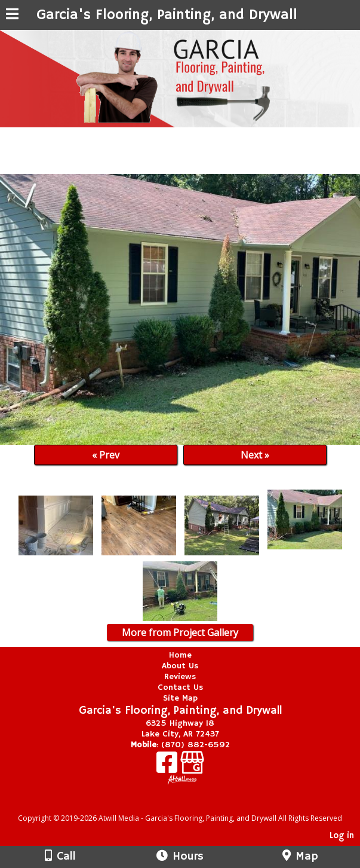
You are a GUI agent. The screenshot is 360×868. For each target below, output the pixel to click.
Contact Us (180, 687)
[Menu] (12, 16)
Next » (255, 455)
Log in (342, 836)
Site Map (180, 698)
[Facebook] (168, 767)
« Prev (106, 455)
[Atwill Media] (190, 805)
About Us (180, 666)
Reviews (180, 677)
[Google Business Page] (192, 767)
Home (180, 655)
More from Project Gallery (180, 632)
